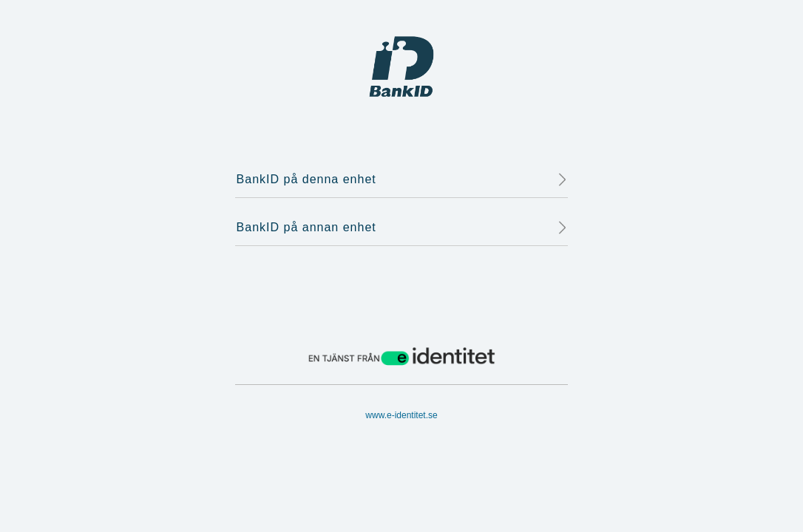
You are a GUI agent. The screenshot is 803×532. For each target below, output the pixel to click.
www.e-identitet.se (401, 415)
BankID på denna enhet (402, 180)
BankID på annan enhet (402, 228)
